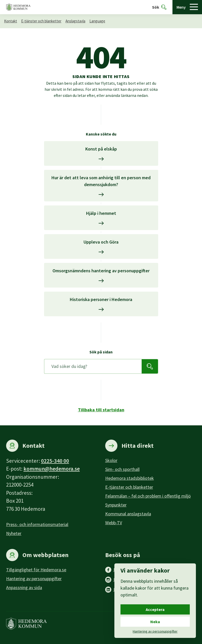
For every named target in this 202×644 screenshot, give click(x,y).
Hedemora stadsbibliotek (130, 478)
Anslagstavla (75, 21)
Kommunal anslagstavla (128, 514)
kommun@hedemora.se (52, 469)
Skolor (111, 460)
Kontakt (11, 21)
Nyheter (14, 533)
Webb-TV (114, 523)
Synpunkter (116, 505)
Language (97, 21)
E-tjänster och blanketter (41, 21)
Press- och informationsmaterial (37, 524)
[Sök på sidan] (93, 366)
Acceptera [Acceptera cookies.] (155, 609)
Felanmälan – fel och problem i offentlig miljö (148, 496)
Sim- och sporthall (122, 469)
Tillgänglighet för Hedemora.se (36, 570)
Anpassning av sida (24, 587)
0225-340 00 (55, 461)
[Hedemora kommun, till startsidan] (18, 7)
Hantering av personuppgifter (34, 579)
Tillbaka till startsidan (101, 410)
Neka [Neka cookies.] (155, 622)
